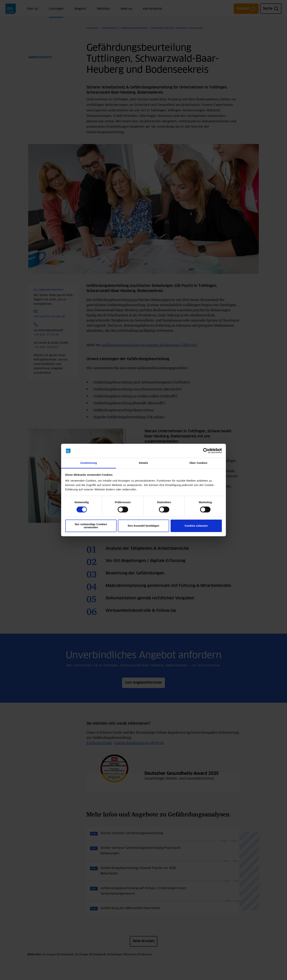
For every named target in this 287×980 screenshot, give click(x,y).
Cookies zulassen (196, 526)
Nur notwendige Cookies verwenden (91, 526)
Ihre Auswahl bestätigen (143, 526)
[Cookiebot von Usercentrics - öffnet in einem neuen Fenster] (206, 451)
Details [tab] (143, 463)
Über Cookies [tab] (198, 463)
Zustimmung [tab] (89, 463)
